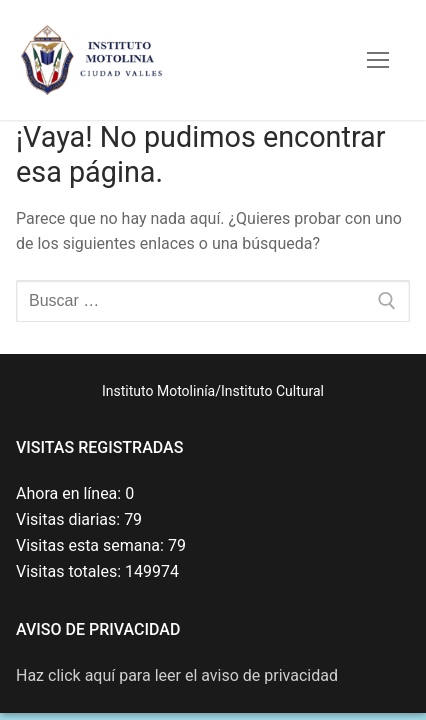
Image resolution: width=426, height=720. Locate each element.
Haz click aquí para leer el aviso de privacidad (177, 675)
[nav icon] (378, 60)
